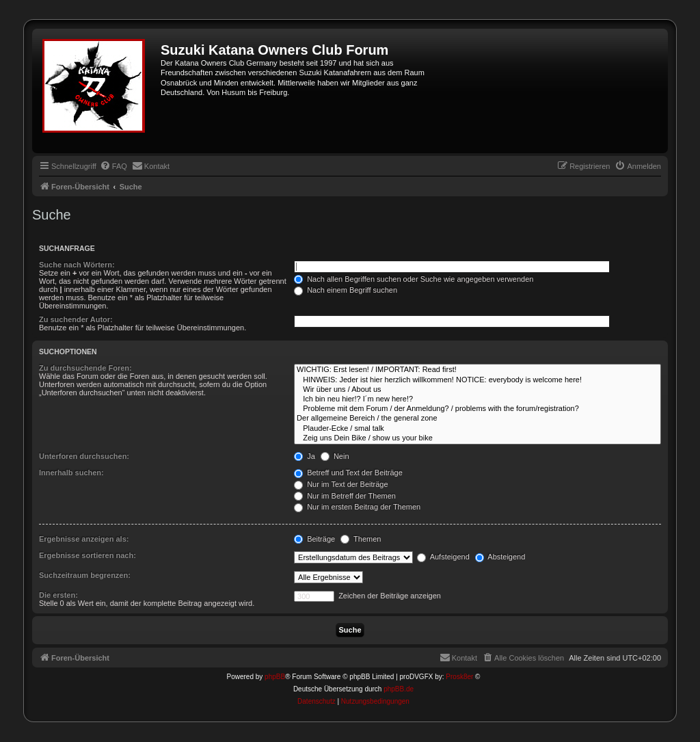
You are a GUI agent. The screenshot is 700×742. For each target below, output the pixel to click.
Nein (335, 456)
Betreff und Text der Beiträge (348, 473)
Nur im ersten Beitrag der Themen (357, 507)
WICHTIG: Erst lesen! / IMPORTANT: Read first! (477, 370)
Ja (305, 456)
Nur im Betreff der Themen (345, 496)
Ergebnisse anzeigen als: (84, 539)
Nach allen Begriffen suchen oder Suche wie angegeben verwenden (414, 279)
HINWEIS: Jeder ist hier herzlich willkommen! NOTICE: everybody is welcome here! (477, 380)
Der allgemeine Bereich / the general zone (477, 419)
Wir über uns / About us (477, 390)
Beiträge (314, 539)
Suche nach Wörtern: (77, 265)
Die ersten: (58, 595)
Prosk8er (459, 677)
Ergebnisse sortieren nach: (87, 555)
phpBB (275, 677)
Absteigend (500, 557)
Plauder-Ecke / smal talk (477, 429)
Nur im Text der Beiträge (341, 484)
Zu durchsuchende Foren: (85, 368)
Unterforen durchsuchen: (84, 456)
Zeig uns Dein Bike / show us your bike (477, 438)
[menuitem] (113, 166)
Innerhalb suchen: (71, 473)
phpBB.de (399, 689)
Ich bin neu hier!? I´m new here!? (477, 399)
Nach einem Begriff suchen (346, 290)
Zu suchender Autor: (76, 319)
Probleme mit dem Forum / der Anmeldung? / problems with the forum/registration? (477, 409)
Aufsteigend (443, 557)
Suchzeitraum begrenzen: (85, 575)
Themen (361, 539)
